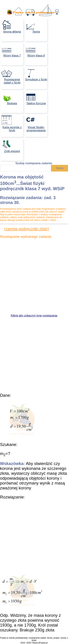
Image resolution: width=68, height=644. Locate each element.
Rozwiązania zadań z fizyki (11, 75)
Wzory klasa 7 (11, 50)
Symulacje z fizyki (36, 74)
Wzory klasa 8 (35, 50)
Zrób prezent (10, 146)
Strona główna (11, 26)
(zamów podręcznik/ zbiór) (27, 229)
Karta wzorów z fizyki (11, 123)
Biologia (9, 98)
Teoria (32, 26)
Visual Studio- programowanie (35, 123)
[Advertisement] (34, 276)
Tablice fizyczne (35, 98)
